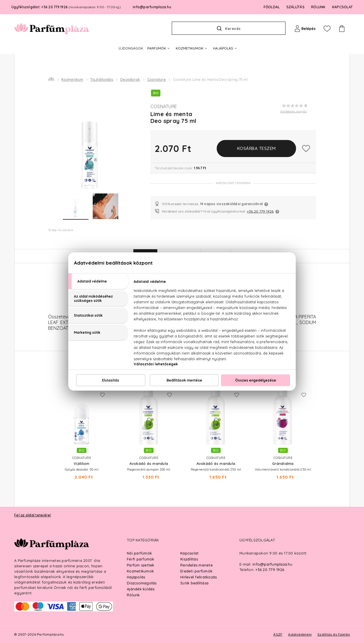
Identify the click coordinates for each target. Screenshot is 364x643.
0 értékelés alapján (294, 111)
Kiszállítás (189, 559)
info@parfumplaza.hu (152, 7)
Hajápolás (136, 577)
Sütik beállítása (194, 583)
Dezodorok (130, 80)
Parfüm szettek (141, 565)
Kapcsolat (189, 553)
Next (322, 415)
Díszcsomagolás (142, 583)
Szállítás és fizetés (334, 634)
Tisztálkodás (102, 80)
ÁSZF (278, 634)
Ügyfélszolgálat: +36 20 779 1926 (66, 7)
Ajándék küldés (141, 589)
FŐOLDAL (272, 7)
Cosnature (157, 80)
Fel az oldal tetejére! (33, 515)
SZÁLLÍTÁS (295, 7)
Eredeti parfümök (196, 571)
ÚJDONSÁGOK (131, 48)
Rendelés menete (197, 565)
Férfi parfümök (141, 559)
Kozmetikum (72, 80)
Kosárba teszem (257, 148)
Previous (42, 415)
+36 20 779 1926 (260, 211)
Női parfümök (139, 553)
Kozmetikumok (140, 571)
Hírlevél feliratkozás (198, 577)
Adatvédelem (300, 634)
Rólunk (133, 595)
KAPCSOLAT (342, 7)
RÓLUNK (318, 7)
